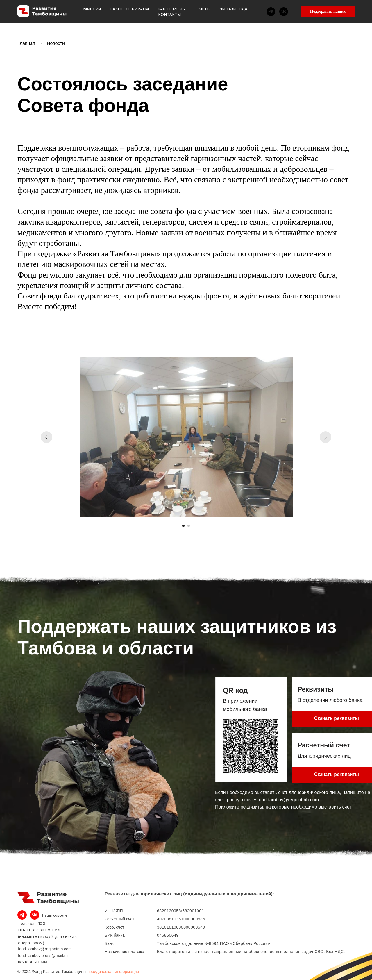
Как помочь (174, 12)
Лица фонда (236, 12)
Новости (56, 43)
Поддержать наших (328, 11)
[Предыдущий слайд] (46, 437)
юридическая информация (114, 972)
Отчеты (205, 12)
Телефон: (27, 923)
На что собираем (132, 12)
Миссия (95, 12)
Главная (26, 43)
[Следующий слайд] (325, 437)
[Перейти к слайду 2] (189, 526)
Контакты (270, 12)
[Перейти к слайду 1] (183, 526)
